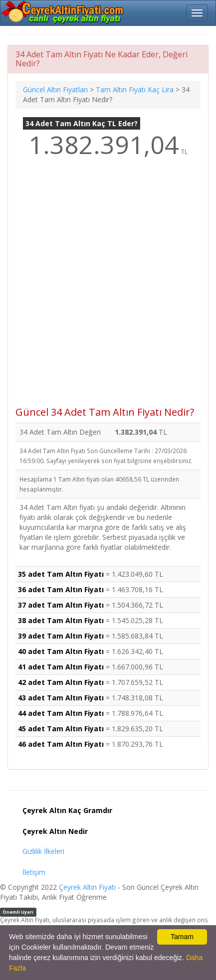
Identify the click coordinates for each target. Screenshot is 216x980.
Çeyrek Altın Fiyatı (87, 887)
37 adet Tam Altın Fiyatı (61, 605)
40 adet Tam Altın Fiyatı (61, 651)
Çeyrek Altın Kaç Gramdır (67, 810)
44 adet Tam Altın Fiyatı (61, 713)
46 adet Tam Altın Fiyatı (61, 744)
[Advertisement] (108, 289)
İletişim (34, 872)
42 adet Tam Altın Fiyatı (61, 682)
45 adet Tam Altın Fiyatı (61, 729)
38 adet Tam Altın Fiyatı (61, 620)
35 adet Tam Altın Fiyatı (61, 574)
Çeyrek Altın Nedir (55, 831)
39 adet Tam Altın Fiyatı (61, 636)
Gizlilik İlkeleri (43, 851)
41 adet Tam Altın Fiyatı (61, 667)
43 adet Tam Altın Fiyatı (61, 698)
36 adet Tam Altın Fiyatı (61, 589)
